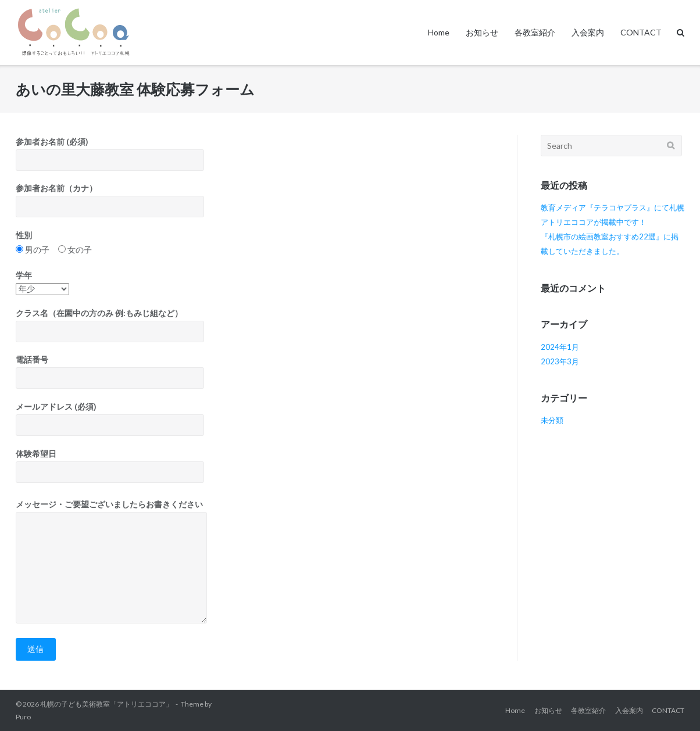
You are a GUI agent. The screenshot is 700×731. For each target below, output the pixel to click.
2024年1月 (560, 347)
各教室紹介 (535, 32)
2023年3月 (560, 361)
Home (439, 32)
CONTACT (641, 32)
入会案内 (588, 32)
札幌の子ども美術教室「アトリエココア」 (106, 704)
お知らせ (482, 32)
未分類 (552, 420)
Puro (23, 717)
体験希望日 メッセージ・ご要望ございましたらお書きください (254, 543)
